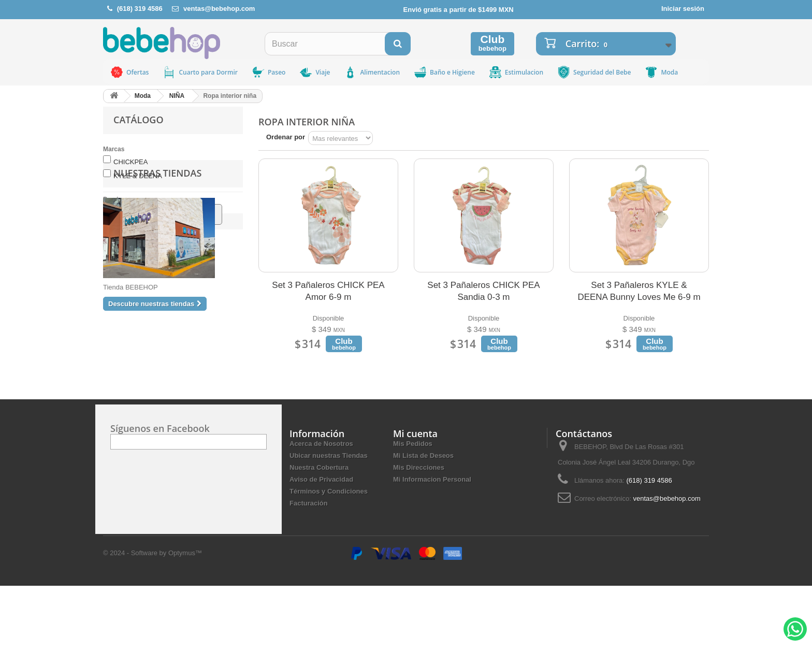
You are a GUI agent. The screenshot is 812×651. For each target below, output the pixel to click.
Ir (207, 214)
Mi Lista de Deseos (423, 520)
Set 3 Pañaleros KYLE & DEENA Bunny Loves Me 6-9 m (639, 291)
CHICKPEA (130, 162)
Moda (661, 72)
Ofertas (129, 72)
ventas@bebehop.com (219, 9)
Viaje (314, 72)
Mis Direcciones (419, 532)
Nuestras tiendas (157, 253)
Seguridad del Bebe (594, 72)
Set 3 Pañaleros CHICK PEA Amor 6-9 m (328, 291)
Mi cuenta (415, 498)
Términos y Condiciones (329, 556)
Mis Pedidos (413, 508)
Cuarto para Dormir (200, 72)
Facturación (309, 568)
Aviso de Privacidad (321, 544)
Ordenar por (286, 137)
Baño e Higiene (444, 72)
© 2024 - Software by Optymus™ (153, 618)
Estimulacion (516, 72)
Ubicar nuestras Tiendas (329, 520)
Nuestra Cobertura (319, 532)
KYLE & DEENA (138, 176)
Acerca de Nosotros (321, 508)
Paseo (268, 72)
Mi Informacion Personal (432, 544)
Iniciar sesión (683, 9)
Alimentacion (372, 72)
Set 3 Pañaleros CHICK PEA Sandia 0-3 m (483, 291)
